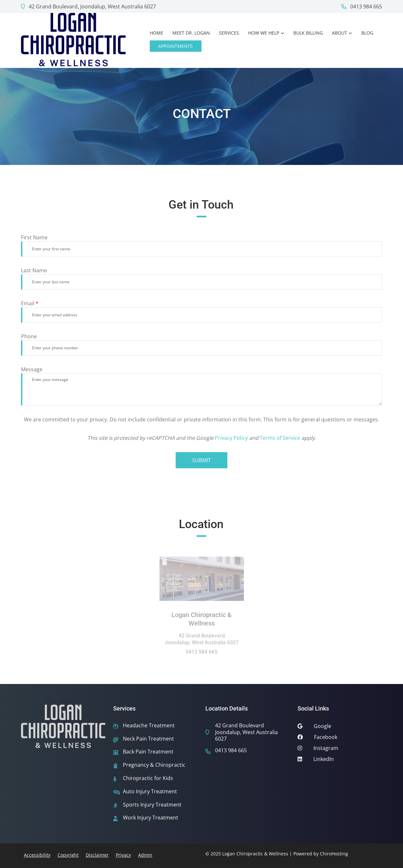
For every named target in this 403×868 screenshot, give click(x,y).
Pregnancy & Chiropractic (154, 765)
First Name (34, 237)
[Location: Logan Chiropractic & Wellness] (202, 581)
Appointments (175, 46)
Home (157, 33)
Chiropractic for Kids (148, 778)
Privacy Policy (231, 438)
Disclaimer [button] (97, 855)
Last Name (34, 270)
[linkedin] (340, 761)
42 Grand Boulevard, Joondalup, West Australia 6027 (88, 6)
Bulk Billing (308, 33)
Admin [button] (145, 855)
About (339, 33)
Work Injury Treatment (151, 818)
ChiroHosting (334, 854)
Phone (29, 336)
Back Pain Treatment (148, 752)
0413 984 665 (362, 6)
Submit (201, 460)
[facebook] (340, 739)
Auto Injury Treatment (150, 792)
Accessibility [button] (37, 855)
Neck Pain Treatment (148, 739)
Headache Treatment (149, 726)
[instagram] (340, 750)
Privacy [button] (123, 855)
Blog (367, 33)
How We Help (264, 33)
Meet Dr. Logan (191, 33)
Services (229, 33)
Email (30, 303)
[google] (340, 728)
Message (32, 369)
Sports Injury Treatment (152, 805)
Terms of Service (280, 438)
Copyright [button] (68, 855)
